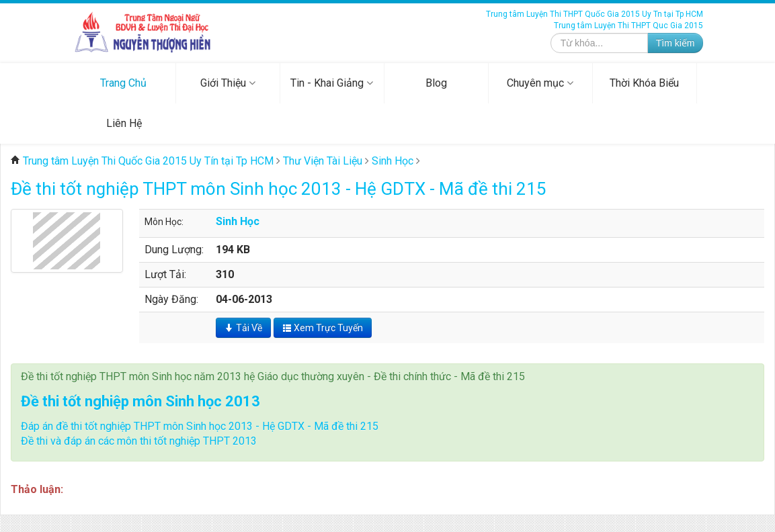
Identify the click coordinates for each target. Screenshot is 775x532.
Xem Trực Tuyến (323, 328)
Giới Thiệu (228, 83)
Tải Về (243, 328)
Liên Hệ (124, 123)
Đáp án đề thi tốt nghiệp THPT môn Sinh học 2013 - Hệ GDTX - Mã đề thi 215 (200, 426)
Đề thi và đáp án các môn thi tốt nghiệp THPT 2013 (139, 441)
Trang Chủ (123, 83)
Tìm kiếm (676, 43)
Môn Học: (164, 222)
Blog (436, 83)
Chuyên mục (540, 83)
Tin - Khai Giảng (332, 83)
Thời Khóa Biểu (644, 83)
